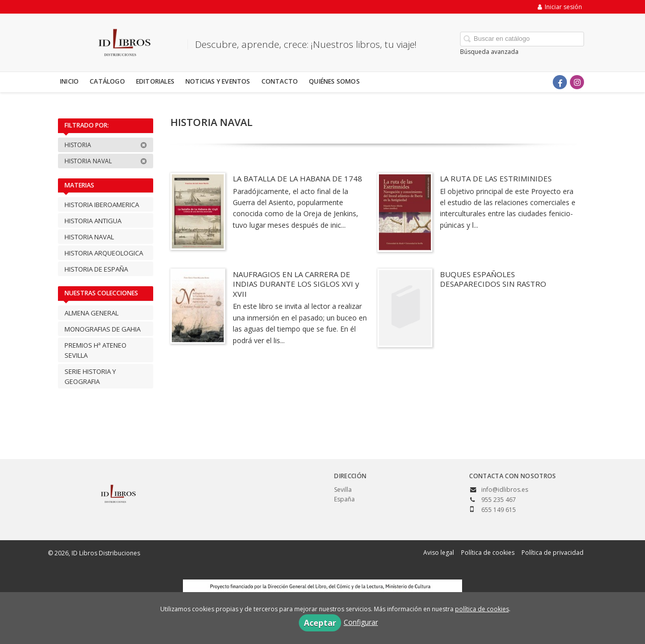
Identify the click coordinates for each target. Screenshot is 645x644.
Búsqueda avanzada (489, 52)
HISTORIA (106, 145)
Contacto (280, 81)
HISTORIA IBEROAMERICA (102, 205)
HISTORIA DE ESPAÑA (96, 269)
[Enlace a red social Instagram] (577, 82)
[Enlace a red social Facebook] (560, 82)
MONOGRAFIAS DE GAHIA (103, 329)
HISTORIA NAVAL (106, 161)
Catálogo (107, 81)
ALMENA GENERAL (91, 313)
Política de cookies (488, 553)
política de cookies (482, 609)
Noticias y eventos (218, 81)
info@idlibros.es (505, 490)
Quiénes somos (334, 81)
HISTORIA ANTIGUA (93, 221)
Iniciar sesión (560, 7)
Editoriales (155, 81)
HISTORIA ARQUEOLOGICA (104, 253)
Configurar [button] (361, 622)
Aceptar (320, 623)
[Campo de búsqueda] (522, 39)
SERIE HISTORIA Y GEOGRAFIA (90, 376)
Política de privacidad (553, 553)
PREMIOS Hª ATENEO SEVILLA (95, 350)
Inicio (69, 81)
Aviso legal (439, 553)
